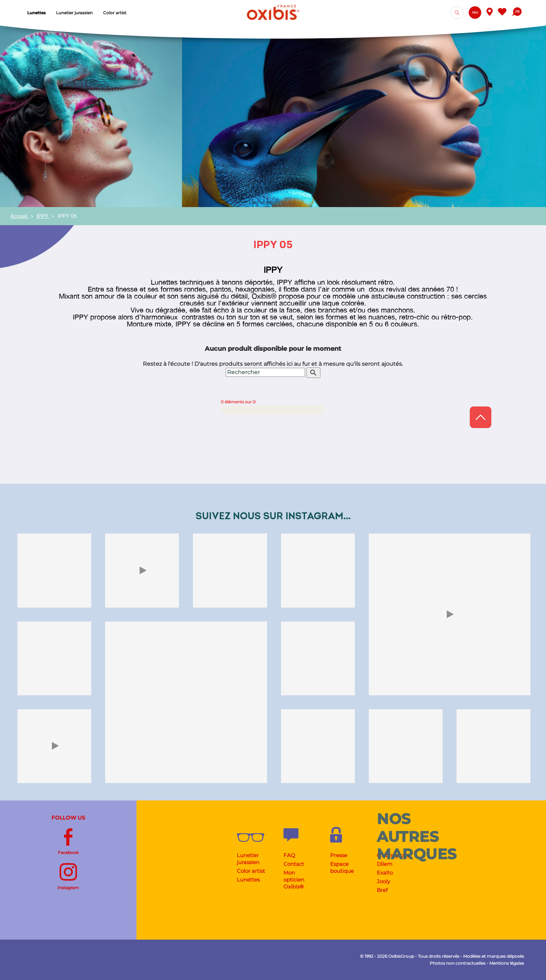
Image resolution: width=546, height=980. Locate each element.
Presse (339, 855)
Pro (475, 13)
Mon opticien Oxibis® (294, 880)
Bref (382, 890)
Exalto (385, 873)
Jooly (383, 881)
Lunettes (248, 880)
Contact (294, 864)
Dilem (385, 864)
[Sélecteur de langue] (517, 13)
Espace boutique (342, 867)
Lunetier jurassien (248, 859)
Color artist (251, 871)
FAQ (289, 855)
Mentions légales (507, 963)
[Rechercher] (265, 372)
